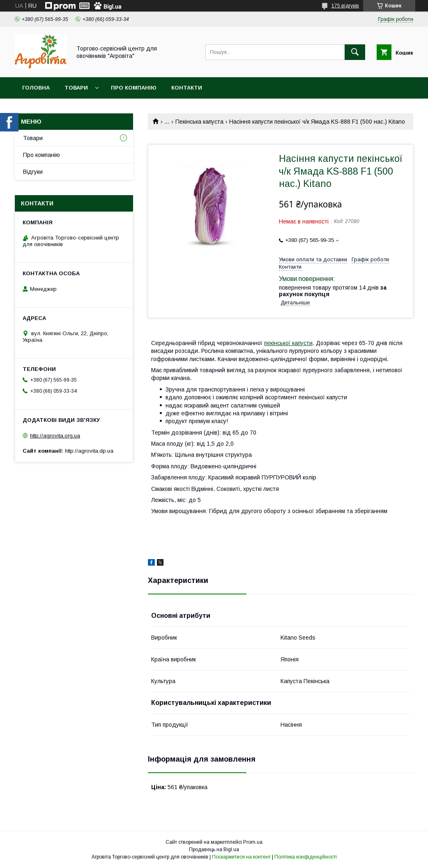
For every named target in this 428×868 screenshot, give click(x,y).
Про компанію (134, 88)
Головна (36, 88)
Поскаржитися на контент (241, 857)
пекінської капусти (288, 343)
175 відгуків (345, 6)
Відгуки (33, 172)
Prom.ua (253, 842)
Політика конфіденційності (306, 857)
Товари (76, 88)
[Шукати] (355, 52)
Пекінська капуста (199, 122)
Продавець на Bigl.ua (214, 850)
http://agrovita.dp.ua (89, 451)
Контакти (187, 88)
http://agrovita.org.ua (55, 436)
